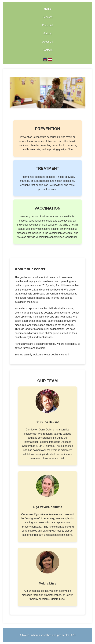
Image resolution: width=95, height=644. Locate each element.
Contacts (47, 50)
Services (47, 17)
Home (47, 9)
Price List (47, 25)
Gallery (48, 34)
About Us (47, 42)
